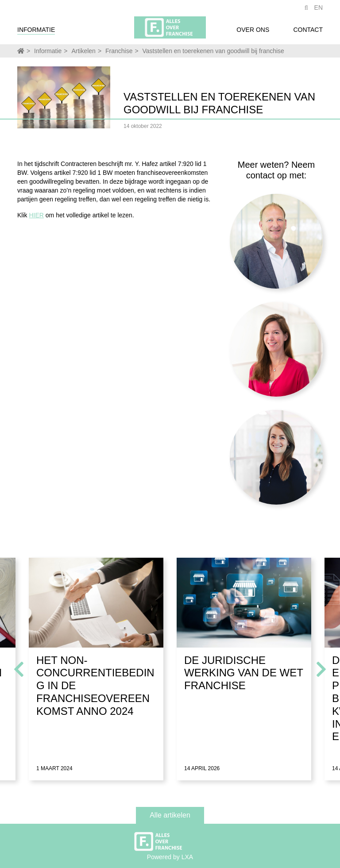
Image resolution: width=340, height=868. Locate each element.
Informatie (36, 32)
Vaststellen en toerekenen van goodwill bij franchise (213, 51)
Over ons (253, 32)
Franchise (119, 51)
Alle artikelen (170, 815)
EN (319, 10)
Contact (308, 32)
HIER (36, 215)
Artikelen (83, 51)
